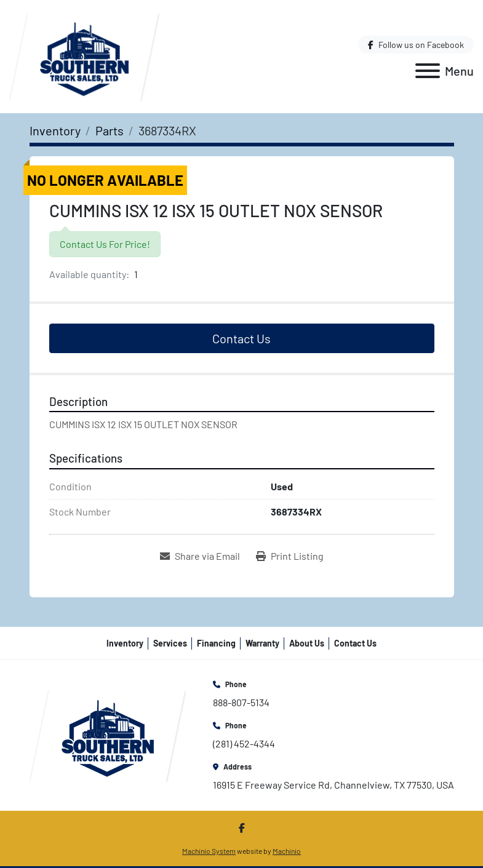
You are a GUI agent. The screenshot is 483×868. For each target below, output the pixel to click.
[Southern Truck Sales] (108, 734)
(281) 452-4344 (244, 743)
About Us (307, 643)
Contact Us (241, 338)
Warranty (262, 643)
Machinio (287, 851)
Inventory (125, 643)
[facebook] (416, 45)
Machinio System (209, 851)
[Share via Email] (200, 556)
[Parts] (110, 130)
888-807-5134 (241, 702)
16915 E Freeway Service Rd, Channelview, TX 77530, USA (333, 785)
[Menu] (428, 71)
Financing (216, 643)
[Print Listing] (290, 556)
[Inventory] (55, 130)
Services (170, 643)
